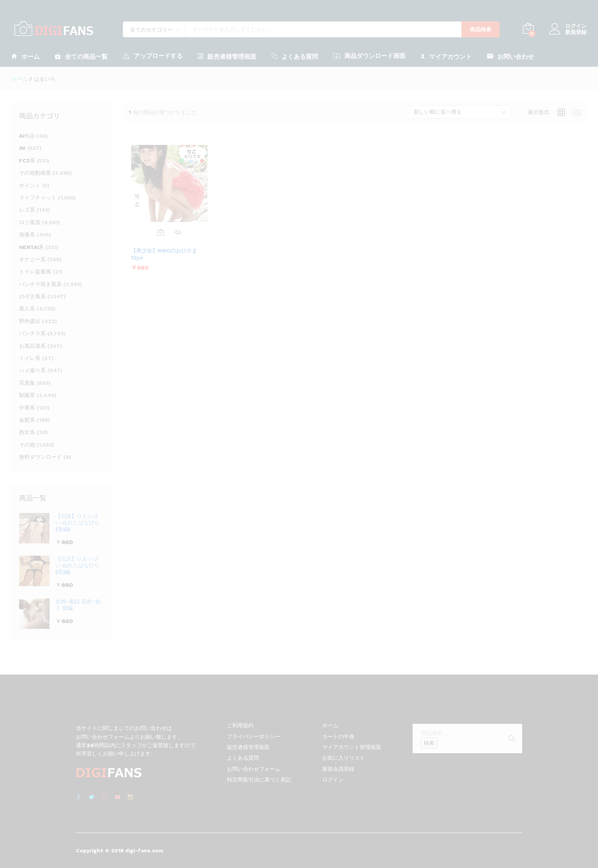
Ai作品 (27, 136)
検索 (429, 743)
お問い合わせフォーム (254, 769)
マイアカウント (446, 56)
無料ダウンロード (40, 457)
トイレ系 (30, 358)
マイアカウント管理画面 (352, 747)
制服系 (27, 395)
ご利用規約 (240, 725)
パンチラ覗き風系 (40, 284)
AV (23, 148)
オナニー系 (32, 259)
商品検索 (481, 29)
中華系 (27, 408)
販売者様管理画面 (227, 56)
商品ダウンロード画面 (369, 56)
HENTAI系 (31, 247)
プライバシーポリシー (254, 736)
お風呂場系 (32, 346)
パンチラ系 (32, 333)
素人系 (27, 309)
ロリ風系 (30, 222)
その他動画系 (35, 173)
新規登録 (576, 32)
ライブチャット (38, 198)
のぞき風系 (32, 296)
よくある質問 (295, 56)
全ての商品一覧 (81, 56)
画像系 (27, 235)
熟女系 (27, 432)
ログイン (568, 26)
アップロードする (153, 56)
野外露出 (30, 321)
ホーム (26, 56)
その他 (27, 445)
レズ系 (27, 210)
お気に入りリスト (344, 758)
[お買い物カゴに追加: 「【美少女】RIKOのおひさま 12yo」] (161, 232)
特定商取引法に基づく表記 (259, 780)
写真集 (27, 383)
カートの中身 (338, 736)
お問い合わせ (510, 56)
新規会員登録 (338, 769)
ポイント (30, 185)
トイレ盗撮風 (35, 272)
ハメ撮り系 (32, 370)
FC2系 (27, 161)
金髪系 (27, 420)
